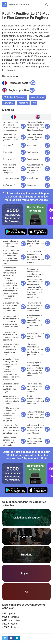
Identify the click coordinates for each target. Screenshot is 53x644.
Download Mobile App (19, 4)
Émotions (9, 103)
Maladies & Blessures (15, 97)
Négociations (37, 97)
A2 (34, 103)
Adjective (23, 103)
